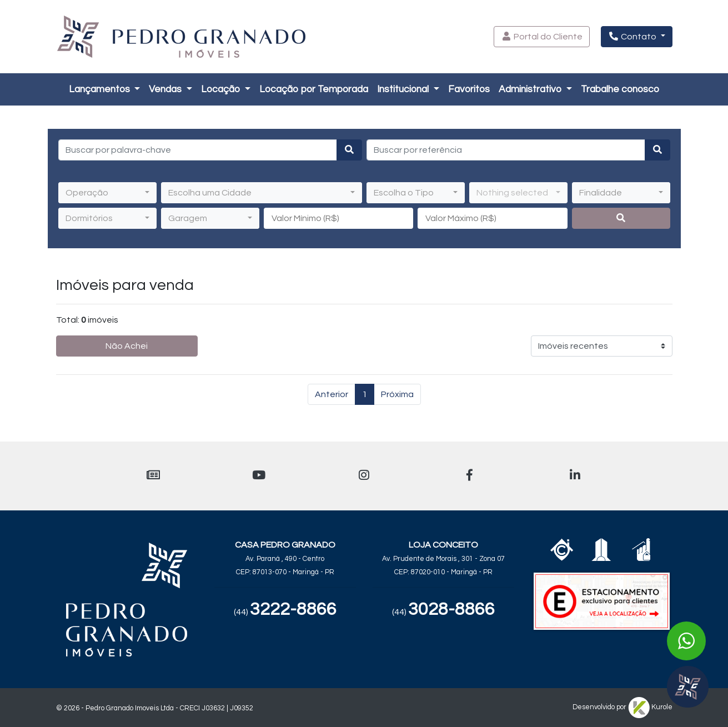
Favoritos (469, 89)
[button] (542, 37)
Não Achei (127, 346)
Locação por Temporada (314, 89)
